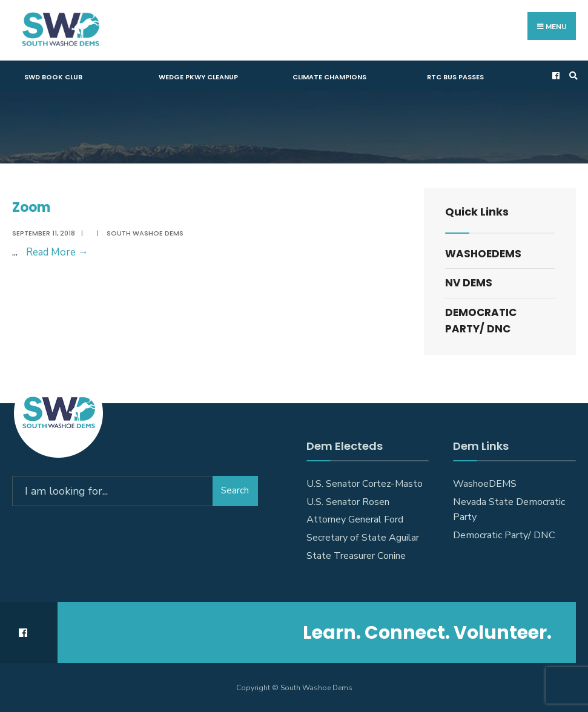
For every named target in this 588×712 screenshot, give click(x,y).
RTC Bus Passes (455, 77)
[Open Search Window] (572, 76)
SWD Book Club (53, 77)
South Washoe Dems (145, 233)
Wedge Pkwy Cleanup (198, 77)
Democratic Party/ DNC (481, 321)
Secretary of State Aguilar (363, 538)
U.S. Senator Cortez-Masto (365, 484)
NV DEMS (469, 283)
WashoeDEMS (483, 254)
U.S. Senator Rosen (348, 502)
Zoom (31, 207)
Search (235, 490)
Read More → (57, 252)
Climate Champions (329, 77)
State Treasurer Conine (356, 556)
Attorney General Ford (355, 519)
